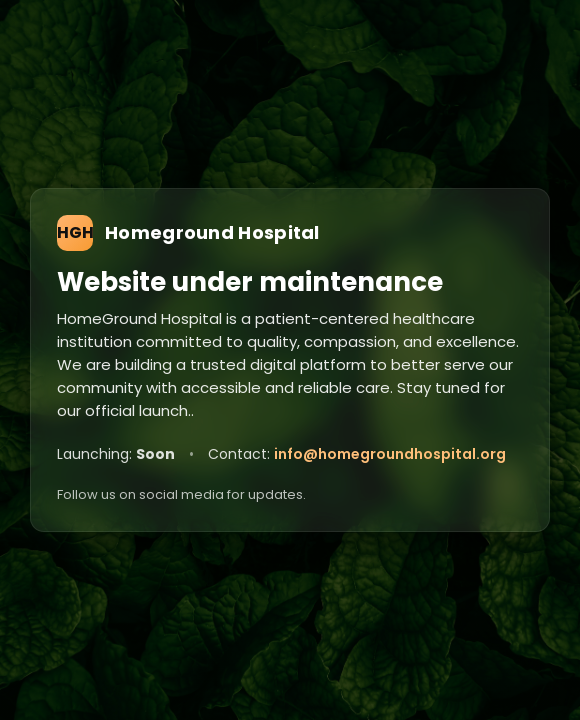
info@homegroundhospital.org (390, 454)
